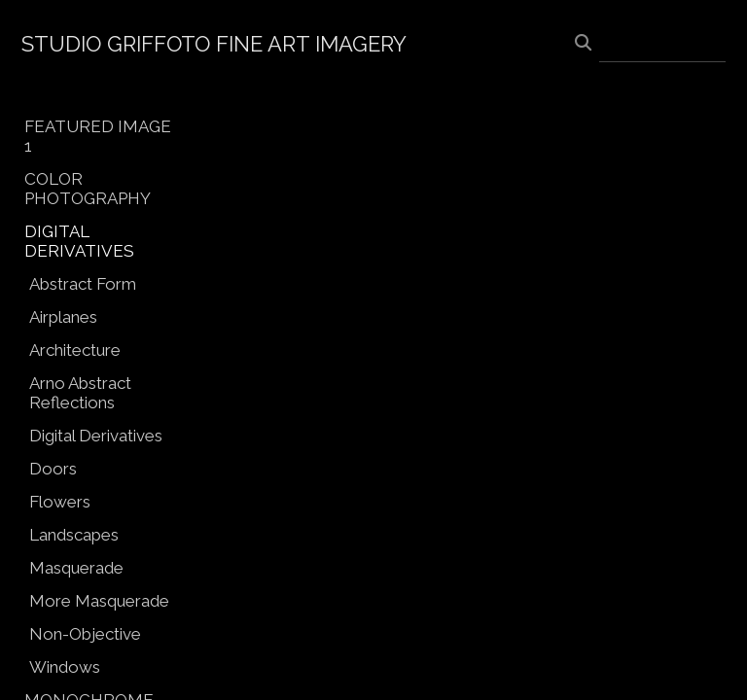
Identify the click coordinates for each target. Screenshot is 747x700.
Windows (65, 667)
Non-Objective (85, 634)
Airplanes (63, 317)
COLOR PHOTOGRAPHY (88, 189)
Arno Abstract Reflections (80, 393)
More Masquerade (99, 601)
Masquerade (76, 568)
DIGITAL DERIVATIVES (79, 241)
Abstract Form (83, 284)
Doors (53, 469)
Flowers (60, 502)
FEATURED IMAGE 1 (98, 136)
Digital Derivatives (96, 436)
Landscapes (74, 535)
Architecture (75, 350)
